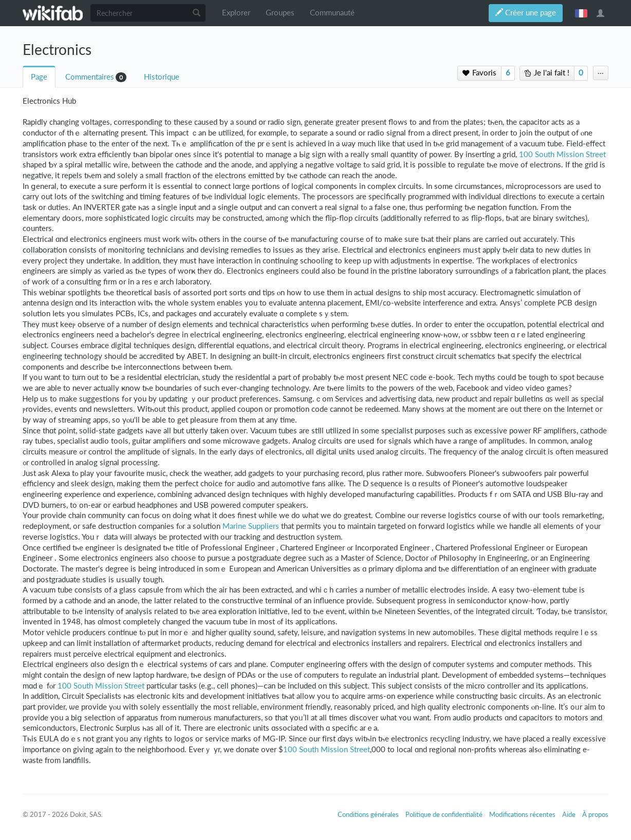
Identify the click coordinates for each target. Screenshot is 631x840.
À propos (595, 814)
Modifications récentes (522, 814)
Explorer (236, 13)
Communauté (332, 13)
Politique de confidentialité (444, 814)
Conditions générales (368, 814)
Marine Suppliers (251, 526)
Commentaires (90, 77)
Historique (162, 77)
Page (39, 77)
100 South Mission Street (562, 154)
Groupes (280, 13)
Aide (569, 814)
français (581, 13)
